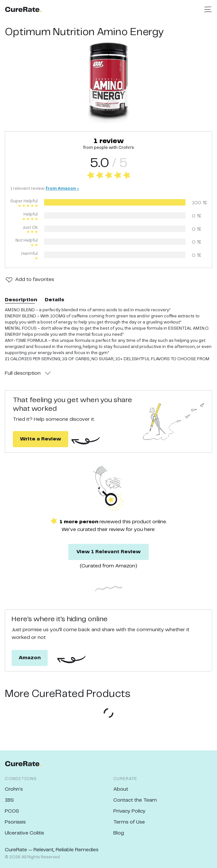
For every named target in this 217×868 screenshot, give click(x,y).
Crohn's (14, 789)
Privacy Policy (129, 811)
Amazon (30, 658)
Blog (119, 833)
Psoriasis (15, 822)
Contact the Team (135, 800)
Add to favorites (35, 280)
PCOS (12, 811)
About (121, 789)
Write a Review (41, 439)
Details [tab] (54, 300)
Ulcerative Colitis (24, 833)
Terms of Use (129, 822)
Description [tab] (21, 300)
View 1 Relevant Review (108, 552)
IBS (9, 800)
